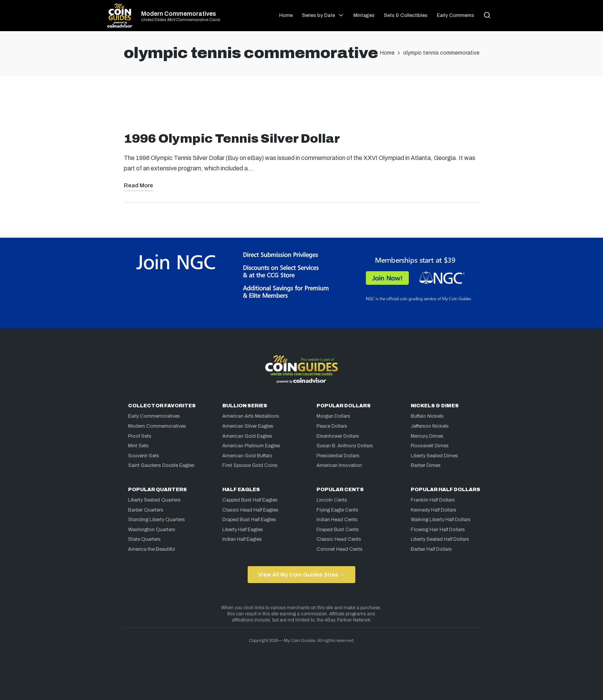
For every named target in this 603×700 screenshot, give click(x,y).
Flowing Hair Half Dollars (438, 530)
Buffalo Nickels (427, 416)
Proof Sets (140, 436)
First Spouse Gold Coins (250, 465)
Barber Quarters (146, 510)
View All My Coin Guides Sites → (301, 575)
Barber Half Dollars (431, 549)
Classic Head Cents (339, 539)
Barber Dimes (426, 465)
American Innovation (339, 465)
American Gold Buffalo (247, 456)
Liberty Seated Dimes (434, 456)
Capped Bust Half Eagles (250, 500)
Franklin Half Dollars (433, 500)
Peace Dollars (332, 426)
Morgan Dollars (333, 416)
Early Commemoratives (154, 416)
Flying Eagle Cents (337, 510)
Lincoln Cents (332, 500)
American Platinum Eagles (251, 446)
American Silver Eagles (248, 426)
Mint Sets (138, 446)
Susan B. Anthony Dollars (345, 446)
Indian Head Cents (337, 520)
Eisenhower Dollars (338, 436)
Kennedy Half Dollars (434, 510)
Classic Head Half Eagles (250, 510)
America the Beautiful (152, 549)
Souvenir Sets (144, 456)
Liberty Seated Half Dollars (440, 539)
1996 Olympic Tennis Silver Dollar (232, 139)
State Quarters (144, 539)
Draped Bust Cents (338, 530)
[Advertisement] (301, 107)
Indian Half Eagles (242, 539)
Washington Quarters (152, 530)
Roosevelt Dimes (430, 446)
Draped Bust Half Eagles (249, 520)
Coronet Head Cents (340, 549)
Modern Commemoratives (179, 14)
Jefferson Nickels (430, 426)
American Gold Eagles (247, 436)
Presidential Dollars (338, 456)
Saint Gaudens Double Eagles (161, 465)
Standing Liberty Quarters (157, 520)
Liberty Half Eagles (243, 530)
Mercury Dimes (427, 436)
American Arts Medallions (251, 416)
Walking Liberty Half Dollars (441, 520)
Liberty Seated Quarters (154, 500)
